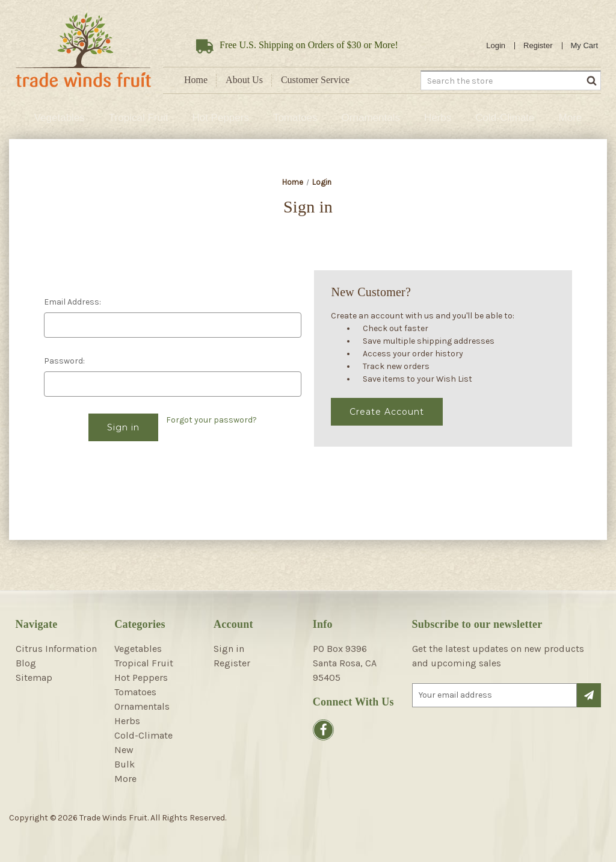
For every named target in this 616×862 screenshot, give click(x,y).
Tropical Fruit (139, 118)
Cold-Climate (505, 118)
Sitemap (34, 678)
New (124, 750)
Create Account (387, 412)
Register (538, 45)
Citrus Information (56, 649)
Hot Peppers (220, 118)
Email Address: (72, 302)
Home (196, 80)
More (571, 118)
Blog (26, 663)
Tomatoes (295, 118)
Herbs (438, 118)
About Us (244, 80)
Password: (64, 361)
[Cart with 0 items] (585, 46)
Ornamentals (371, 118)
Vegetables (60, 118)
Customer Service (315, 80)
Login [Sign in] (496, 45)
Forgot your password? (211, 420)
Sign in (229, 649)
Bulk (125, 764)
